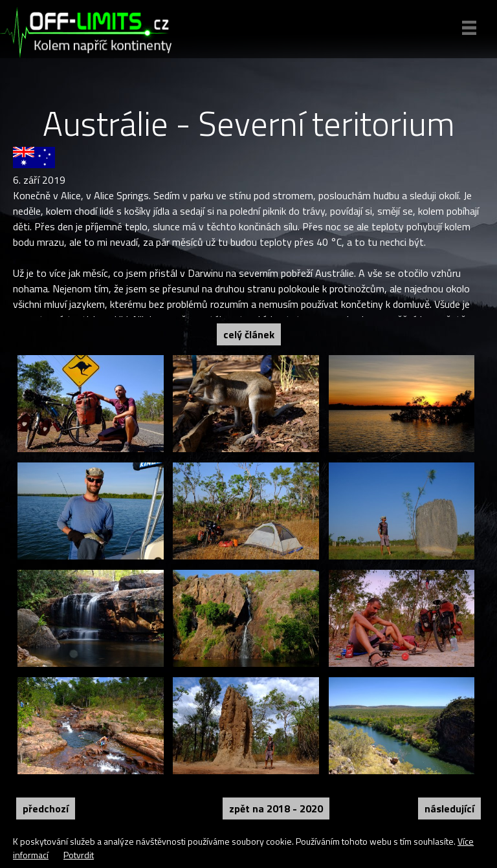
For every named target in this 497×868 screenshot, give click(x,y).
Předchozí (46, 808)
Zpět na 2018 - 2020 (276, 808)
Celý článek (249, 334)
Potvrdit (79, 855)
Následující (449, 808)
